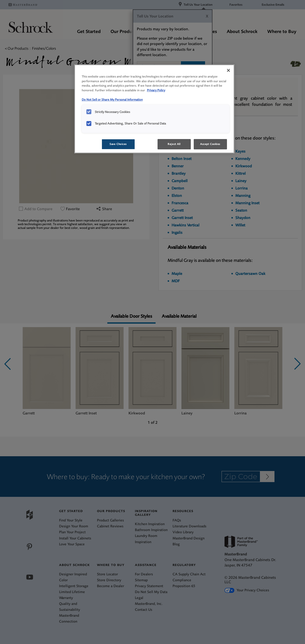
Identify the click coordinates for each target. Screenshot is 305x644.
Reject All (174, 144)
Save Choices (118, 144)
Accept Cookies (210, 144)
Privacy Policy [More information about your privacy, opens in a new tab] (156, 90)
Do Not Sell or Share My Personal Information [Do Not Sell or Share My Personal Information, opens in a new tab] (112, 100)
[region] (154, 109)
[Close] (228, 70)
